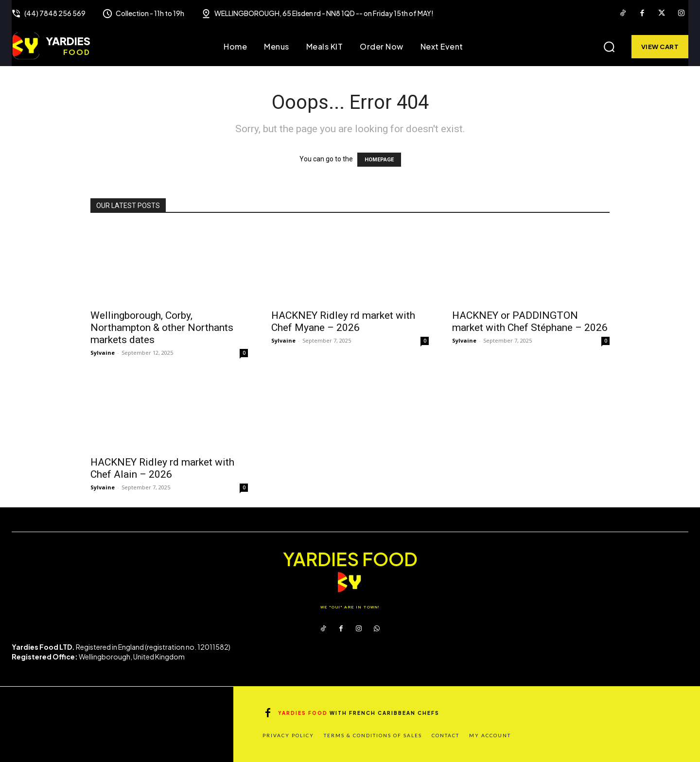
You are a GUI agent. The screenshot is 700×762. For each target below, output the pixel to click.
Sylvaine (103, 353)
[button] (609, 47)
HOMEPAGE (379, 160)
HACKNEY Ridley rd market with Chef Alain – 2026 (162, 468)
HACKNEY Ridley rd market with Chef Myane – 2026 (343, 321)
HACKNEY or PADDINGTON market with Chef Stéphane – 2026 (530, 321)
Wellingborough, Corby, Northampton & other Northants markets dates (162, 328)
